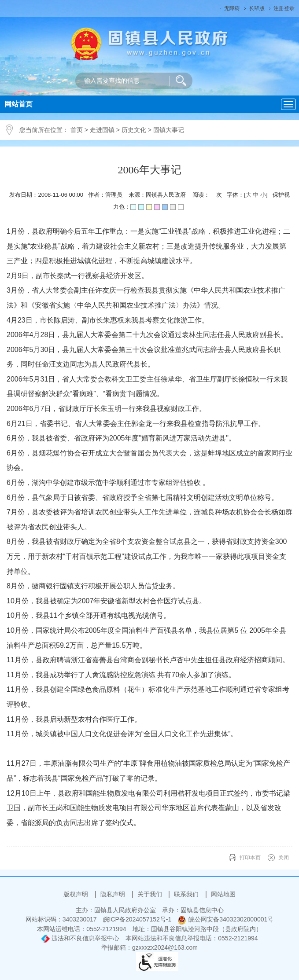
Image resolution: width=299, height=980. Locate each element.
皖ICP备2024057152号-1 (137, 919)
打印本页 (250, 858)
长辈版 (257, 8)
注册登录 (284, 8)
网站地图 (223, 894)
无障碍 (232, 8)
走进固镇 (102, 130)
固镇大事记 (169, 130)
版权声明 (77, 894)
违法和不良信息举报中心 (80, 938)
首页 (77, 130)
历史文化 (134, 130)
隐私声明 (114, 894)
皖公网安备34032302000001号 (225, 919)
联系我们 (187, 894)
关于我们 (151, 894)
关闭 (284, 858)
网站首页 (18, 104)
